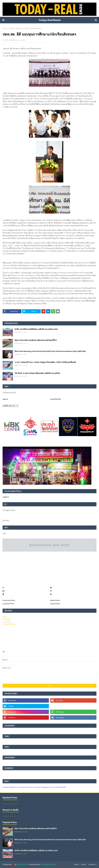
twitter (55, 600)
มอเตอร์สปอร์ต (55, 399)
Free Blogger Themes (48, 864)
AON (6, 40)
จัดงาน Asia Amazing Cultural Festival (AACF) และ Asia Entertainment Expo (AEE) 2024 (50, 351)
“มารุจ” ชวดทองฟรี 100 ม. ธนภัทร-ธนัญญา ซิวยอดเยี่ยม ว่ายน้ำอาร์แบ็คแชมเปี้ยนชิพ (45, 362)
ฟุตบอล (5, 399)
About (84, 864)
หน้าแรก (5, 28)
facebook (9, 600)
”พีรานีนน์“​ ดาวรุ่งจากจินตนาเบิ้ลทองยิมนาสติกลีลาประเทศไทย (37, 373)
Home (77, 864)
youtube (8, 604)
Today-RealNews (49, 20)
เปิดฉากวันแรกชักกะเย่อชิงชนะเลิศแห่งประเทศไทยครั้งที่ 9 (35, 340)
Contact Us (92, 864)
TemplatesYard (22, 864)
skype (55, 604)
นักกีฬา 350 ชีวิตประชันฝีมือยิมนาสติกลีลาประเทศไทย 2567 (36, 329)
